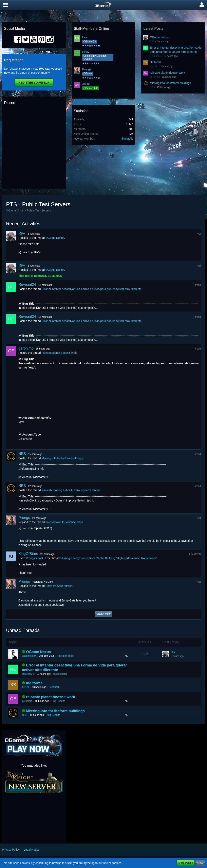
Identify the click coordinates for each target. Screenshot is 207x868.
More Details (186, 863)
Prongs (87, 69)
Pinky (86, 52)
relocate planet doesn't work (167, 73)
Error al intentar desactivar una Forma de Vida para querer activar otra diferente (91, 289)
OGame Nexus (159, 37)
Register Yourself (34, 83)
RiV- (152, 41)
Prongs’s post (34, 558)
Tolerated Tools (65, 656)
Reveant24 (156, 56)
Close (200, 863)
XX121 (153, 67)
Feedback (54, 687)
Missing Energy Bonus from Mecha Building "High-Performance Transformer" (109, 558)
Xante (86, 84)
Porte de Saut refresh (59, 586)
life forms (156, 62)
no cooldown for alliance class (64, 522)
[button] (5, 5)
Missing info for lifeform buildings (170, 83)
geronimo (155, 77)
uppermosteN (29, 656)
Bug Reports (60, 674)
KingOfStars (28, 554)
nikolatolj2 (127, 139)
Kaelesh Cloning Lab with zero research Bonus (71, 490)
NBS (152, 87)
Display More (103, 614)
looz (85, 37)
